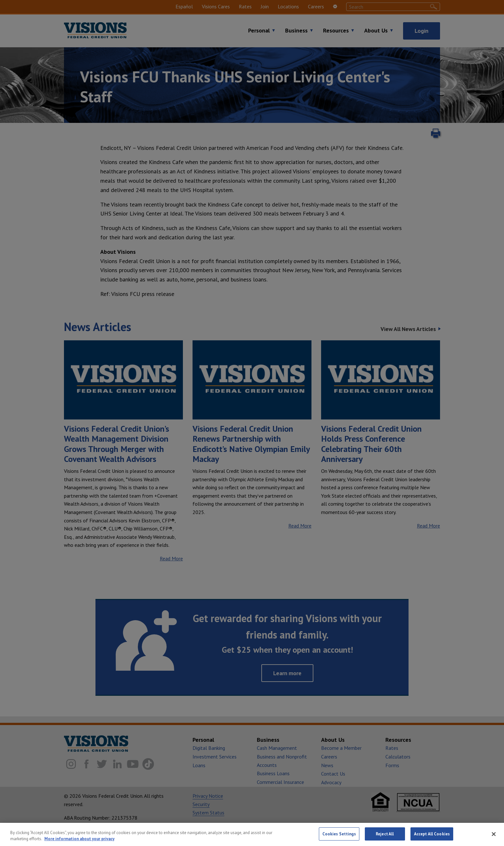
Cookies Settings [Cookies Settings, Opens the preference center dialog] (339, 839)
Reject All (385, 839)
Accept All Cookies (432, 839)
